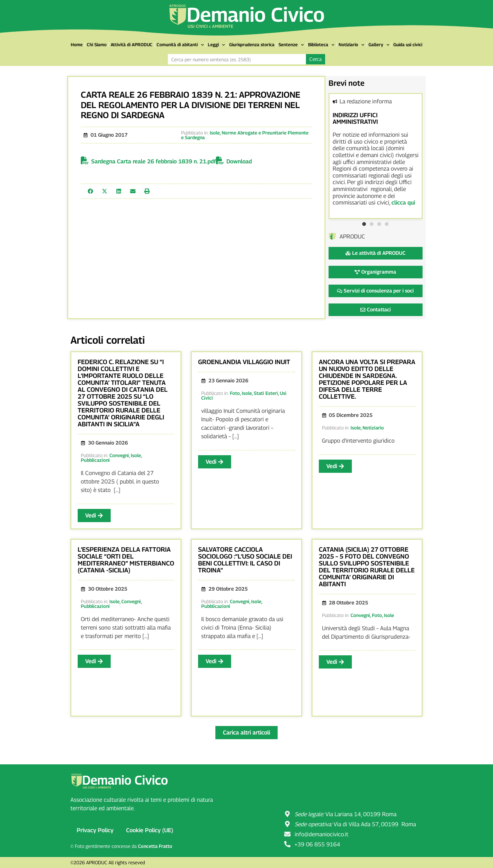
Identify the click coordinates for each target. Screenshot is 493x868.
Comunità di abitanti (180, 45)
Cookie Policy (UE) (150, 830)
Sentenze (291, 45)
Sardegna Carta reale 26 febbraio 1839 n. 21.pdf (154, 161)
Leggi (216, 45)
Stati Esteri (266, 393)
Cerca (316, 59)
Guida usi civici (408, 44)
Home (77, 44)
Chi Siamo (97, 44)
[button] (90, 191)
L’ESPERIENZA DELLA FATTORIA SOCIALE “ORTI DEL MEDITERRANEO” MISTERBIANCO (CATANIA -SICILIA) (126, 560)
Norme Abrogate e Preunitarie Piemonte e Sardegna (245, 135)
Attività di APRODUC (132, 44)
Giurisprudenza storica (252, 44)
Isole (215, 133)
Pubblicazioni (95, 460)
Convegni (119, 455)
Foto (235, 393)
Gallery (379, 45)
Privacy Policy (95, 830)
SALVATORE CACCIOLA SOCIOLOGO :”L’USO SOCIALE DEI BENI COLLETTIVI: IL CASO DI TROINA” (245, 560)
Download (239, 161)
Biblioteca (321, 45)
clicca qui (403, 202)
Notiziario (352, 45)
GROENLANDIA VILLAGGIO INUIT (244, 362)
